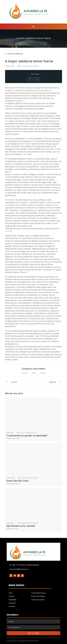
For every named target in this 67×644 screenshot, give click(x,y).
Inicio (11, 593)
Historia (11, 596)
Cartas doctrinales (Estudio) (30, 66)
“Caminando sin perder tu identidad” (27, 436)
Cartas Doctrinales (38, 600)
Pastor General (35, 74)
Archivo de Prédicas (38, 596)
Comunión (12, 603)
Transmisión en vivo (38, 593)
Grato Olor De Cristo (17, 481)
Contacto (12, 606)
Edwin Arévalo (16, 484)
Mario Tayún (15, 529)
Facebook (24, 373)
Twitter (34, 373)
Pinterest (43, 373)
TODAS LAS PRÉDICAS (14, 54)
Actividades (13, 600)
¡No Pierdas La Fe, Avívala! (21, 526)
